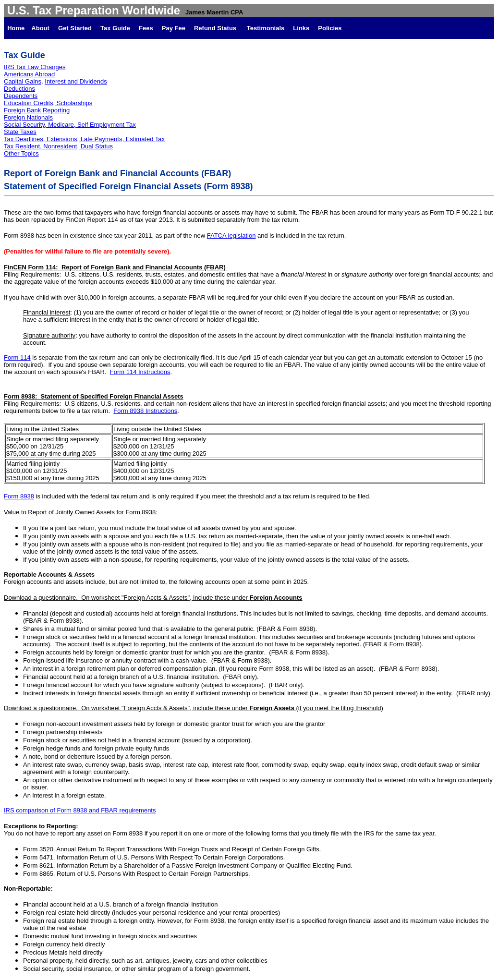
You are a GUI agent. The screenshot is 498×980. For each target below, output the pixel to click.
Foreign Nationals (28, 117)
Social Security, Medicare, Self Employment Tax (70, 125)
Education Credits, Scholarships (48, 103)
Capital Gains (23, 81)
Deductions (19, 89)
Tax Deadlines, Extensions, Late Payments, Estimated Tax (84, 139)
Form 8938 (19, 496)
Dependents (21, 96)
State (12, 132)
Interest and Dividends (76, 81)
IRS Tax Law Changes (35, 67)
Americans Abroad (29, 74)
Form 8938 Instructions (145, 411)
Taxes (28, 132)
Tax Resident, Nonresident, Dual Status (58, 146)
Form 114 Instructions (140, 372)
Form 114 (17, 357)
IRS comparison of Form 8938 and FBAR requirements (80, 810)
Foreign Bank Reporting (37, 110)
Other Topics (21, 153)
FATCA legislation (231, 236)
